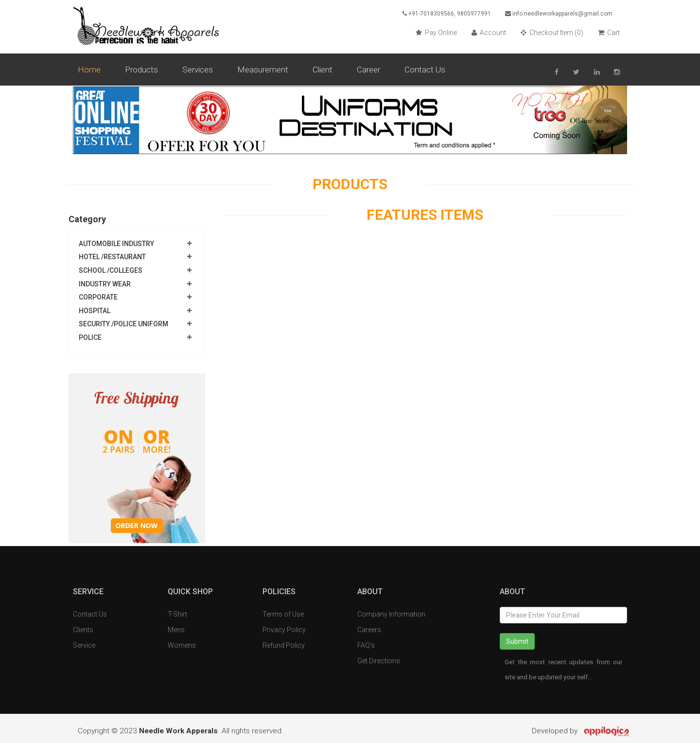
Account (489, 33)
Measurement (263, 70)
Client (323, 70)
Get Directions (379, 661)
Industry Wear (105, 284)
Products (141, 70)
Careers (369, 630)
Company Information (391, 614)
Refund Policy (284, 645)
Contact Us (425, 70)
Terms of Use (283, 614)
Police (90, 337)
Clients (83, 630)
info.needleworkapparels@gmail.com (559, 14)
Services (198, 70)
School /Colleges (111, 270)
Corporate (98, 297)
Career (368, 70)
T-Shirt (177, 614)
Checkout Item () (552, 33)
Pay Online (436, 33)
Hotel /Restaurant (112, 257)
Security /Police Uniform (123, 324)
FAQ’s (366, 645)
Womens (182, 645)
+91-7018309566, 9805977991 (445, 14)
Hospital (95, 311)
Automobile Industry (116, 244)
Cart (609, 33)
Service (84, 645)
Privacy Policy (284, 630)
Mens (176, 630)
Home (89, 70)
